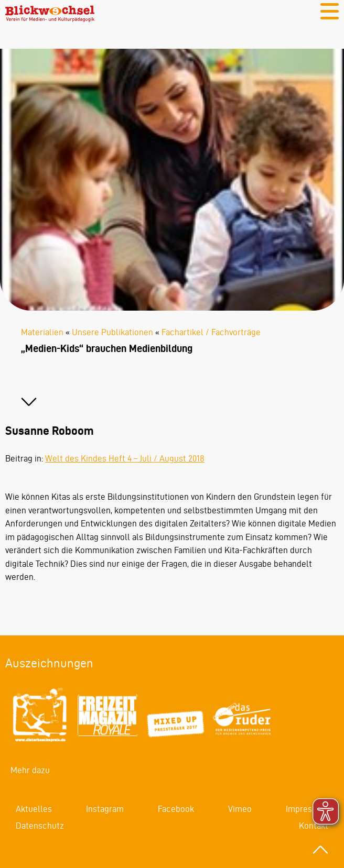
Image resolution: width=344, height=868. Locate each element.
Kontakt (314, 826)
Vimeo (240, 809)
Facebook (176, 809)
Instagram (105, 809)
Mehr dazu (30, 770)
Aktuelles (34, 809)
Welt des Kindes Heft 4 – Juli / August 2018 (125, 458)
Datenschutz (40, 826)
